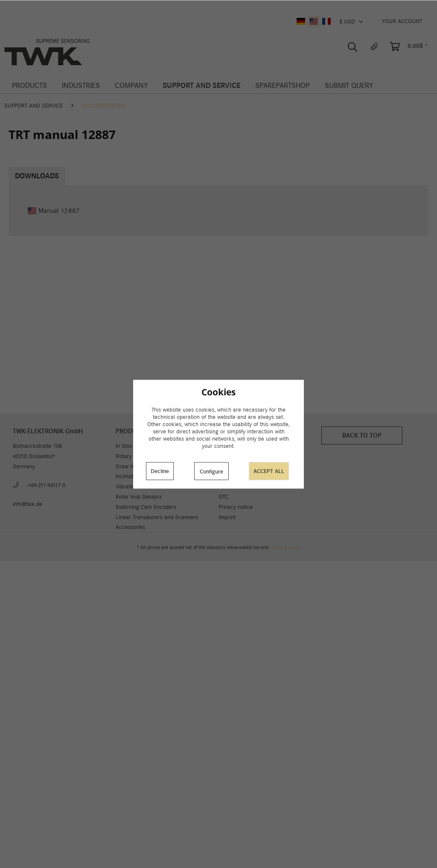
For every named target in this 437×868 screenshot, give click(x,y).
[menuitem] (402, 21)
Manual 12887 (54, 210)
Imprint (227, 517)
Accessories (130, 527)
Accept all (269, 471)
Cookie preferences (242, 456)
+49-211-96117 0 (46, 485)
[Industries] (81, 86)
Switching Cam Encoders (146, 507)
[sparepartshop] (283, 86)
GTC (223, 497)
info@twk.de (28, 504)
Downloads (37, 176)
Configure (211, 472)
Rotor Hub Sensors (139, 497)
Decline (160, 471)
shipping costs (285, 547)
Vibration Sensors (137, 486)
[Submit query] (349, 86)
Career (227, 486)
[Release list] (374, 47)
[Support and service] (202, 86)
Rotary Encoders (136, 456)
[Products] (29, 86)
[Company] (131, 86)
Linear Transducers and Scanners (157, 517)
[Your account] (402, 21)
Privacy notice (236, 507)
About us (229, 446)
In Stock (126, 446)
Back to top (362, 435)
